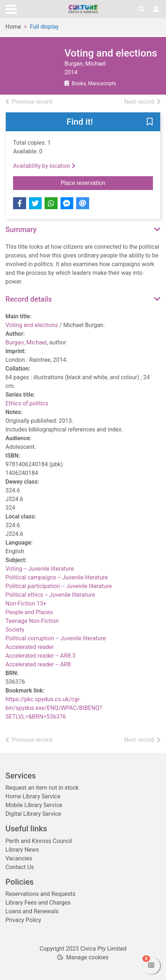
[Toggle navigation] (11, 8)
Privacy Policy (23, 920)
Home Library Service (33, 796)
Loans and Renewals (32, 911)
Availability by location (44, 166)
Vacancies (19, 858)
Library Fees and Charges (38, 903)
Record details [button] (29, 299)
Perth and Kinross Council (39, 841)
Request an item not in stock (42, 788)
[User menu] (156, 9)
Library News (22, 850)
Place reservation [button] (107, 182)
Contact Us (20, 867)
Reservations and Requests (40, 894)
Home (13, 27)
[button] (150, 122)
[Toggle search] (141, 9)
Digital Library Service (33, 814)
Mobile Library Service (34, 805)
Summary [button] (21, 230)
